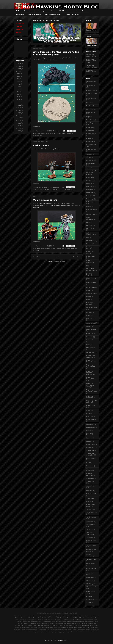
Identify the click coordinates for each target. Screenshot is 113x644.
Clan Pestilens (91, 163)
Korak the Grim (91, 256)
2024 (20, 69)
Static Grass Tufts (91, 494)
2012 (20, 131)
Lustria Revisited (91, 283)
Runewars (89, 438)
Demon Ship (90, 187)
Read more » (36, 127)
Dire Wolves (90, 190)
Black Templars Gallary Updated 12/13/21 (91, 61)
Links (18, 11)
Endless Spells (91, 202)
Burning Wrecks (91, 149)
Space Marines (69, 133)
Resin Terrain (50, 133)
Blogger (66, 640)
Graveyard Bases (91, 228)
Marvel (88, 300)
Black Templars (64, 11)
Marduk (89, 297)
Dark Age (89, 183)
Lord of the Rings (91, 278)
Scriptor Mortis (91, 447)
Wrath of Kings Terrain (72, 14)
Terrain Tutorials (91, 517)
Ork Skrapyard (91, 352)
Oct (19, 79)
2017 (20, 118)
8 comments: (57, 246)
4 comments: (57, 187)
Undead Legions (42, 11)
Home (57, 257)
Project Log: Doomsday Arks (91, 366)
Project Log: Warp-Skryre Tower (90, 385)
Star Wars (89, 491)
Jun (19, 89)
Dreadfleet (89, 196)
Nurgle (88, 345)
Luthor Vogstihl (91, 287)
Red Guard (89, 416)
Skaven (53, 11)
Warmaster (89, 581)
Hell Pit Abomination (90, 234)
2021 (20, 108)
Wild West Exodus (92, 587)
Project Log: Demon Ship (90, 361)
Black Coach (90, 120)
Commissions (28, 11)
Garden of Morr (91, 214)
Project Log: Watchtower (90, 397)
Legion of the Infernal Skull (90, 270)
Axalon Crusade (91, 98)
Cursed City (90, 180)
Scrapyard (89, 441)
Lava (88, 266)
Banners (89, 103)
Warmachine (90, 578)
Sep (19, 81)
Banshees (89, 106)
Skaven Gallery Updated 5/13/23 (91, 55)
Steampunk (90, 498)
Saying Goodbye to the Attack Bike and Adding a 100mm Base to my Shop (56, 53)
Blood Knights (90, 131)
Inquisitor (89, 244)
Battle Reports (90, 112)
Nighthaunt (89, 334)
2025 (20, 66)
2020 (20, 110)
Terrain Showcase (92, 512)
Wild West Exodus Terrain (53, 14)
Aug (19, 84)
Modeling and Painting (90, 304)
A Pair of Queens (41, 145)
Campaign (89, 154)
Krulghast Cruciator (89, 262)
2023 (20, 71)
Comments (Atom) (60, 262)
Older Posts (76, 257)
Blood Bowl (90, 128)
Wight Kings (36, 250)
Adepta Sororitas (91, 81)
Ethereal (89, 207)
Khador (75, 11)
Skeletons (89, 466)
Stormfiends (90, 502)
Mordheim (89, 312)
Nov (19, 76)
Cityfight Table (90, 160)
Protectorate (20, 14)
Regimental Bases (92, 419)
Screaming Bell (91, 444)
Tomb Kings (90, 530)
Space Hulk (90, 478)
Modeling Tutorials (50, 190)
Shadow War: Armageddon (90, 454)
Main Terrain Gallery (34, 14)
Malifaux (89, 290)
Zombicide (89, 596)
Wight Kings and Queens (45, 200)
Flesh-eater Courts (92, 210)
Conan (88, 168)
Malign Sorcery (91, 294)
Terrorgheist (90, 522)
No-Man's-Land (91, 340)
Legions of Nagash (89, 274)
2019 (20, 113)
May (19, 92)
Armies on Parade (92, 93)
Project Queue (91, 406)
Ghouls (88, 222)
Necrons (84, 11)
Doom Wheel (90, 193)
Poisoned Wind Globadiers (91, 356)
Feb (19, 99)
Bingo (88, 117)
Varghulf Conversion (90, 555)
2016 (20, 121)
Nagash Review (91, 318)
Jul (18, 86)
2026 (20, 64)
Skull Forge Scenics (59, 133)
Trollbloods (89, 537)
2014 (20, 126)
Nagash (89, 315)
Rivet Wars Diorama (89, 434)
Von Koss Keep (91, 564)
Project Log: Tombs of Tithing (91, 378)
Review (88, 430)
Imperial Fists (90, 241)
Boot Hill (89, 138)
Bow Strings (90, 142)
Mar (19, 97)
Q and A (89, 410)
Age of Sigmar (41, 190)
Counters (89, 177)
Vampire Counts (91, 545)
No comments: (57, 131)
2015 (20, 123)
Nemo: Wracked (91, 329)
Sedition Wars (90, 450)
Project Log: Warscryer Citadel (92, 391)
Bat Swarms (90, 109)
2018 (20, 115)
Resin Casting (90, 424)
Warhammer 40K (37, 135)
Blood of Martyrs (91, 134)
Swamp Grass (90, 509)
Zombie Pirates (91, 599)
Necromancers (91, 323)
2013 (20, 128)
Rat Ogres (89, 413)
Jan (19, 102)
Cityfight (89, 157)
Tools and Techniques (90, 533)
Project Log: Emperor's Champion (90, 373)
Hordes (88, 238)
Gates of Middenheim (90, 218)
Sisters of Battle (91, 458)
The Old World (91, 525)
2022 (20, 105)
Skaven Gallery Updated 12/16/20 (92, 66)
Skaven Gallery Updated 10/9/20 (91, 71)
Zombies (89, 602)
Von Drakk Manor (91, 559)
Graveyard (89, 225)
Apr (19, 94)
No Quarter (90, 337)
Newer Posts (37, 257)
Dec (19, 74)
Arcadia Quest (90, 90)
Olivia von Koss (60, 190)
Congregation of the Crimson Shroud (91, 173)
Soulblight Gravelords (71, 190)
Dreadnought (90, 199)
